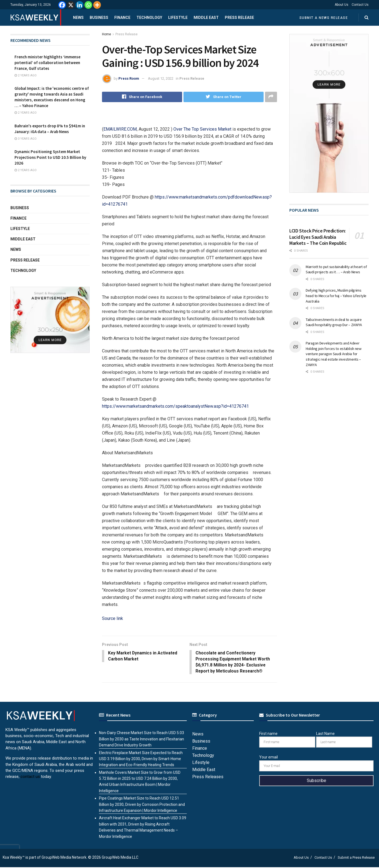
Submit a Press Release (356, 858)
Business (99, 18)
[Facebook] (62, 5)
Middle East (206, 18)
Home (107, 34)
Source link (113, 618)
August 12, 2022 (161, 78)
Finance (122, 18)
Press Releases (208, 778)
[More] (97, 5)
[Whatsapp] (88, 5)
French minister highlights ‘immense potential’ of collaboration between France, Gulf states (47, 63)
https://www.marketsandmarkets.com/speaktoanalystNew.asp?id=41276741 (175, 406)
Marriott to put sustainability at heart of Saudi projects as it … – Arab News (336, 269)
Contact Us (360, 5)
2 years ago (26, 75)
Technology (149, 18)
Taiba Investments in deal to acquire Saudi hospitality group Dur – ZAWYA (334, 322)
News (78, 18)
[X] (71, 5)
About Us (342, 5)
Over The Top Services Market (202, 129)
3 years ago (26, 139)
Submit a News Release (324, 18)
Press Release (239, 18)
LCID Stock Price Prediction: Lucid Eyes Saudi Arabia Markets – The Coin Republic (318, 237)
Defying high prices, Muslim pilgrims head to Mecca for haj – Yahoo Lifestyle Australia (336, 296)
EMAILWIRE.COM (120, 129)
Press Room (129, 78)
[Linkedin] (80, 5)
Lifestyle (178, 18)
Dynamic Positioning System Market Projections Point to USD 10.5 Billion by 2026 (50, 157)
